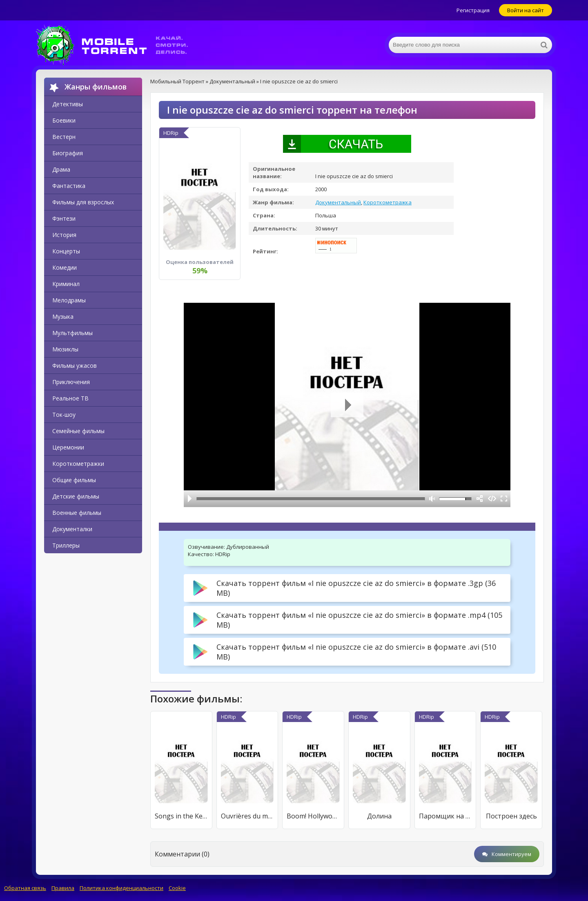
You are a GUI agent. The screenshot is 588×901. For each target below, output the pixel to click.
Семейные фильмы (78, 431)
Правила (63, 888)
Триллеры (66, 545)
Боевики (64, 120)
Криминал (66, 284)
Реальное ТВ (70, 398)
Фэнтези (64, 218)
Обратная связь (25, 888)
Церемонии (68, 447)
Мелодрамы (69, 300)
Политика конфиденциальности (121, 888)
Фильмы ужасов (75, 366)
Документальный (338, 202)
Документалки (72, 529)
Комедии (65, 267)
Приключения (71, 382)
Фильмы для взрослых (83, 202)
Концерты (66, 251)
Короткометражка (388, 202)
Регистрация (473, 10)
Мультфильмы (72, 333)
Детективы (68, 104)
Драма (61, 169)
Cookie (177, 888)
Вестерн (64, 137)
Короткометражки (78, 464)
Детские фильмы (76, 496)
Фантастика (69, 186)
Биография (68, 153)
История (64, 235)
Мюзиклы (65, 349)
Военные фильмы (77, 513)
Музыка (63, 316)
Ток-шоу (64, 415)
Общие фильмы (74, 480)
